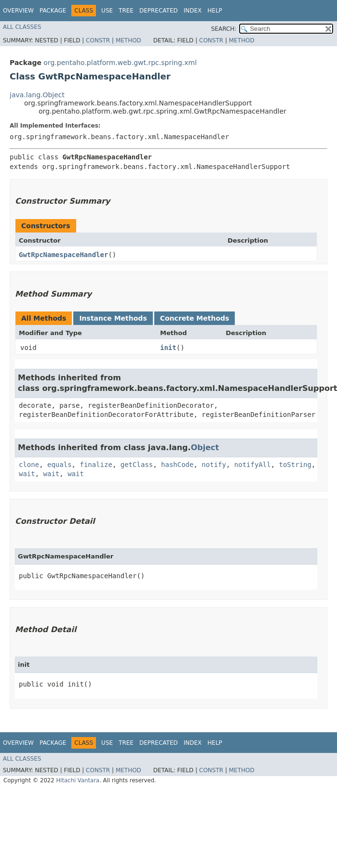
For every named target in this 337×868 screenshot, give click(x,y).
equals (60, 465)
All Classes (22, 27)
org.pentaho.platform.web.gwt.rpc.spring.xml (120, 63)
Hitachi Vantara (78, 780)
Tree (126, 11)
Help (215, 11)
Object (205, 447)
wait (27, 474)
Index (193, 11)
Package (53, 11)
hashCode (177, 465)
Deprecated (159, 11)
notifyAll (253, 465)
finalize (96, 465)
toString (295, 465)
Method (128, 40)
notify (214, 465)
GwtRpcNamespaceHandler (63, 255)
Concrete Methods (195, 318)
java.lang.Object (37, 95)
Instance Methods (113, 318)
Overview (18, 11)
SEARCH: (224, 29)
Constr (98, 40)
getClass (137, 465)
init (168, 348)
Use (107, 11)
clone (29, 465)
